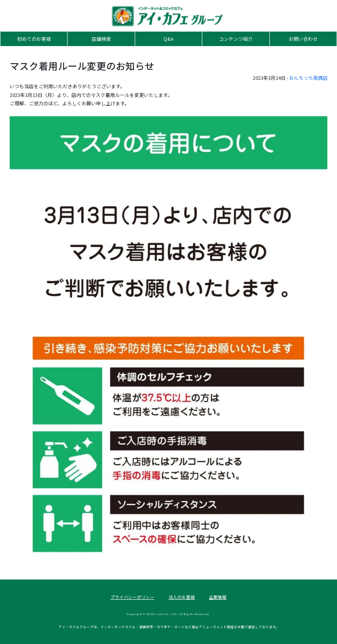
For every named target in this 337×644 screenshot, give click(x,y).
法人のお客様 (182, 597)
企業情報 (218, 597)
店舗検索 (101, 39)
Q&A (168, 39)
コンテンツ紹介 (236, 39)
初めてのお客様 (34, 39)
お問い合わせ (303, 39)
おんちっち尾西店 (308, 78)
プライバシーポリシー (133, 597)
